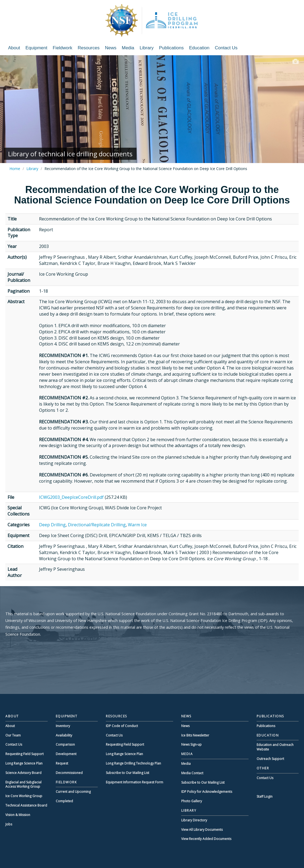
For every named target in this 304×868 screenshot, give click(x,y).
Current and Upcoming (73, 792)
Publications (172, 48)
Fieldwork (63, 48)
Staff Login (265, 796)
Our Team (13, 735)
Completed (64, 801)
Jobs (9, 824)
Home (15, 169)
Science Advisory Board (23, 773)
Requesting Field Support (25, 754)
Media (128, 48)
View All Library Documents (202, 830)
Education (199, 48)
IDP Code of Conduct (122, 726)
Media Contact (192, 773)
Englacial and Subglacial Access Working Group (23, 784)
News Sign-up (191, 744)
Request (62, 763)
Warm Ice (137, 525)
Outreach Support (270, 759)
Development (66, 754)
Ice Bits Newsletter (195, 735)
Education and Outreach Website (275, 747)
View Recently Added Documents (206, 839)
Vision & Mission (18, 815)
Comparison (65, 744)
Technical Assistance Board (26, 805)
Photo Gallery (192, 801)
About (14, 48)
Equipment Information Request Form (134, 782)
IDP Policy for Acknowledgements (207, 792)
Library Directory (194, 820)
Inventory (63, 726)
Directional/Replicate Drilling (97, 525)
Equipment (36, 48)
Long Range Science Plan (24, 763)
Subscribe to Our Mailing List (127, 773)
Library (147, 48)
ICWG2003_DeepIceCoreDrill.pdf (71, 497)
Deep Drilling (52, 525)
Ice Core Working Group (24, 796)
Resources (88, 48)
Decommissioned (69, 773)
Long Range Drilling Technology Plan (133, 763)
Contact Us (226, 48)
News (111, 48)
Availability (64, 735)
